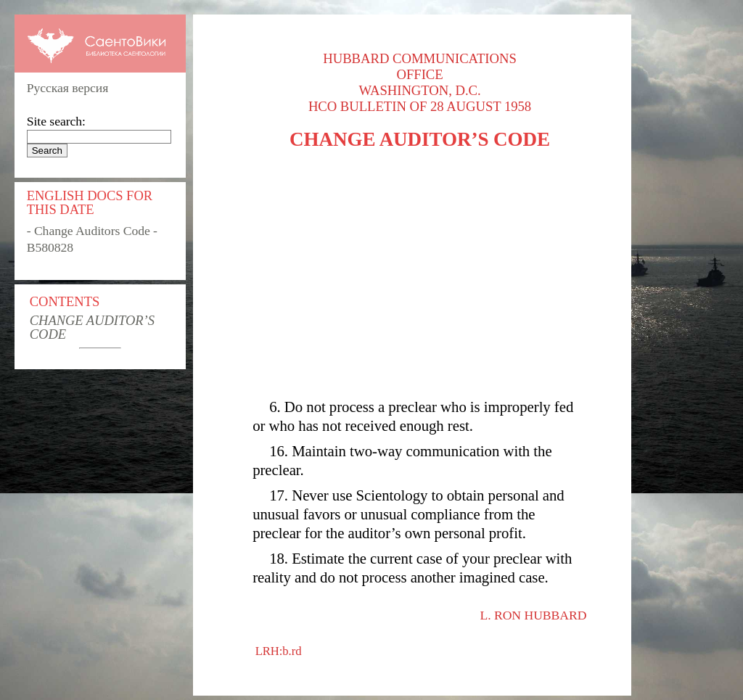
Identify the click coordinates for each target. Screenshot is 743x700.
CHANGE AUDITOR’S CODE (92, 327)
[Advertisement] (420, 274)
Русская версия (68, 88)
